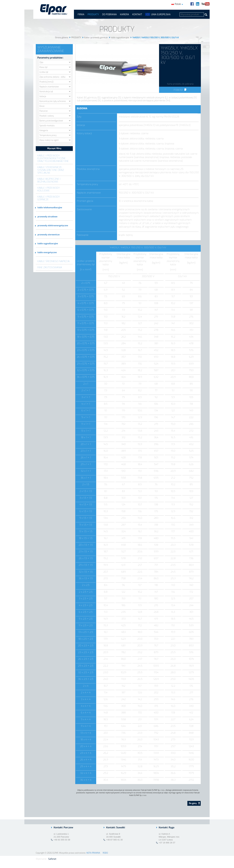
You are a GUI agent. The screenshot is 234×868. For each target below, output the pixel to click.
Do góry (194, 803)
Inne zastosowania (50, 267)
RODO (105, 853)
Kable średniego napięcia (53, 261)
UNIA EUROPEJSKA (161, 15)
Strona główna (62, 38)
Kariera (124, 15)
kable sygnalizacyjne (120, 38)
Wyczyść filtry (54, 148)
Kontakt (137, 15)
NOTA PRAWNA (93, 853)
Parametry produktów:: (50, 58)
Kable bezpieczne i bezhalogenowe (49, 180)
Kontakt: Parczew (63, 827)
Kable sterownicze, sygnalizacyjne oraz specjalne (51, 170)
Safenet (52, 859)
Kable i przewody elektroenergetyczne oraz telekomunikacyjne (53, 158)
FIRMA (81, 15)
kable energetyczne (47, 252)
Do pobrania (109, 15)
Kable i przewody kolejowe (49, 189)
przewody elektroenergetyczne (53, 226)
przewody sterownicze (49, 235)
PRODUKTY (93, 15)
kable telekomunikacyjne (50, 208)
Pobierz (180, 90)
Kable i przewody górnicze (96, 38)
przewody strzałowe (47, 217)
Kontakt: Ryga (167, 827)
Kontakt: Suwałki (116, 827)
